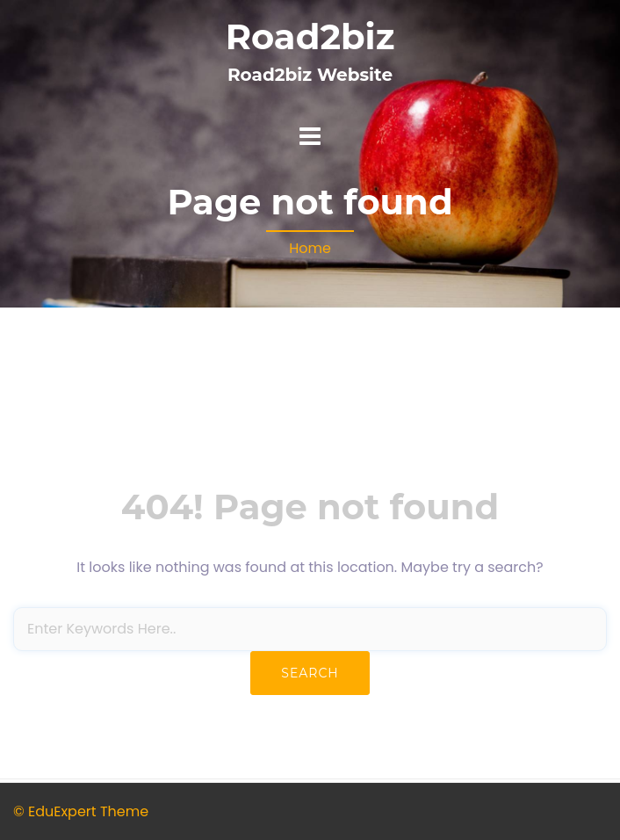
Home (310, 248)
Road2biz (310, 36)
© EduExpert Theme (81, 811)
